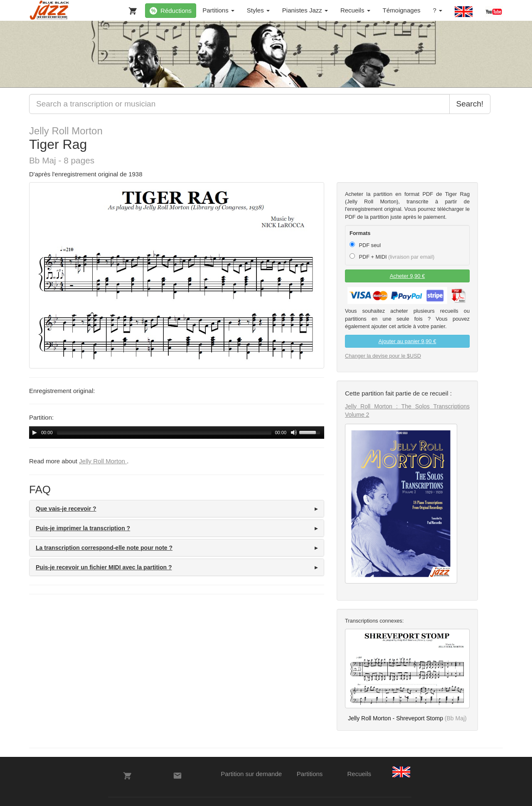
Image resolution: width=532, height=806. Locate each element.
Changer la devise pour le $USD (383, 356)
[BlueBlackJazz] (50, 10)
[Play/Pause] (34, 433)
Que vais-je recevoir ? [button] (66, 509)
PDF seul (365, 245)
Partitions (218, 10)
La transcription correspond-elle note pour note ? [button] (104, 548)
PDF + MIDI (392, 257)
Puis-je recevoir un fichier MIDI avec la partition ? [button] (104, 567)
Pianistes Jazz (305, 10)
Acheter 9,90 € (408, 276)
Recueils (355, 10)
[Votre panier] (131, 9)
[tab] (177, 509)
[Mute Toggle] (294, 433)
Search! (470, 104)
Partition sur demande (251, 774)
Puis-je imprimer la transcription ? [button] (83, 528)
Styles (258, 10)
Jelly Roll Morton (66, 131)
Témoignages (402, 10)
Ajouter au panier (408, 341)
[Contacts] (177, 776)
